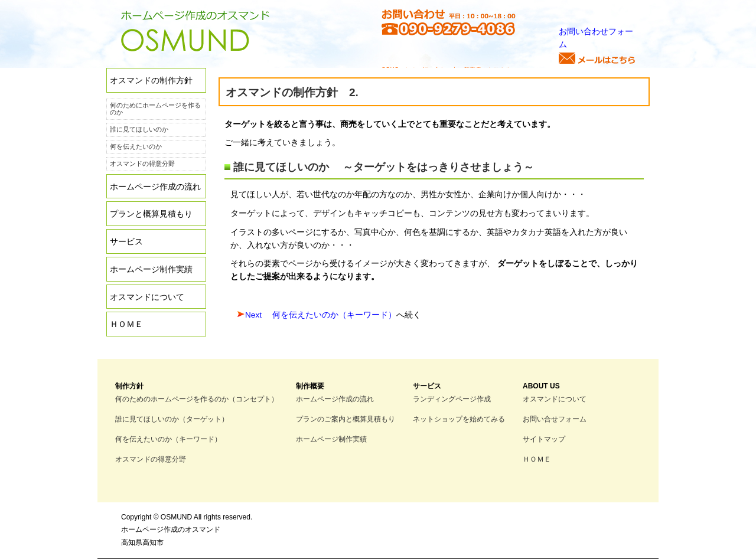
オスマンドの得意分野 (142, 164)
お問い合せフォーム (555, 419)
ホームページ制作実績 (151, 269)
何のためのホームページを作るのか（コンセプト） (197, 399)
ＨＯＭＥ (126, 324)
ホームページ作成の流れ (155, 187)
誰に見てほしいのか (139, 129)
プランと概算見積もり (151, 214)
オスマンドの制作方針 (151, 81)
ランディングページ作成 (452, 399)
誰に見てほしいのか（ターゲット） (172, 419)
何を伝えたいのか (136, 146)
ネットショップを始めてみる (459, 419)
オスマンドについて (147, 297)
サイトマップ (544, 439)
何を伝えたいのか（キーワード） (168, 439)
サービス (126, 242)
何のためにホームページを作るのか (155, 109)
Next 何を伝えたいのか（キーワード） (321, 315)
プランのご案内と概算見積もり (346, 419)
